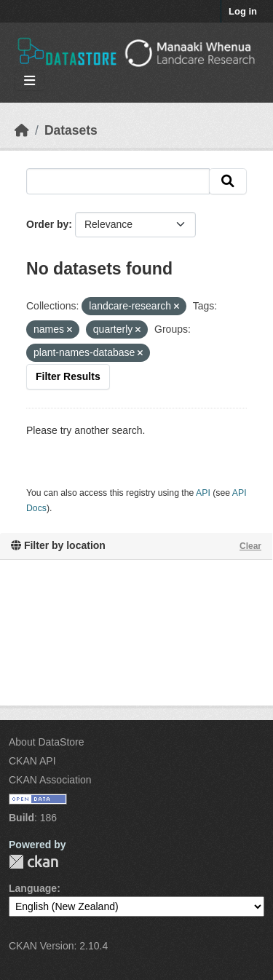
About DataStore (47, 742)
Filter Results (68, 376)
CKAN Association (50, 780)
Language (33, 888)
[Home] (22, 130)
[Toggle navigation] (29, 81)
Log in (243, 11)
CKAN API (32, 761)
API (203, 493)
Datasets (71, 130)
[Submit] (228, 181)
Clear (250, 546)
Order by (47, 224)
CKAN (33, 862)
